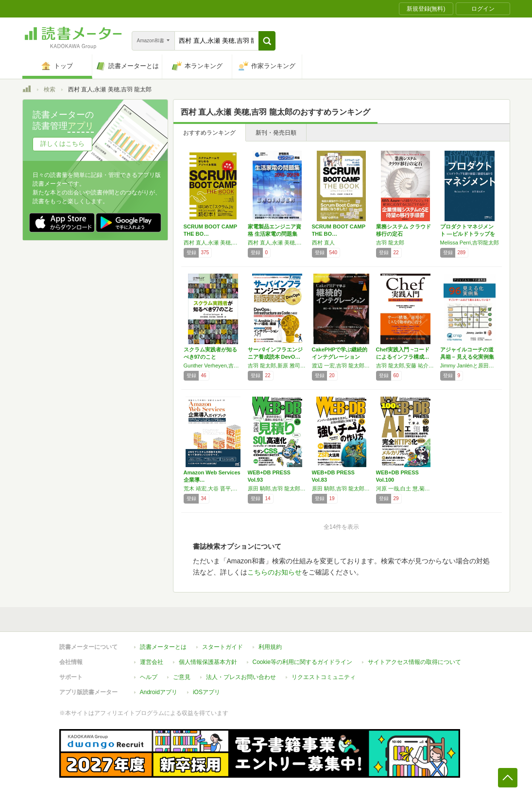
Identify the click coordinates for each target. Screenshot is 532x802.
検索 (50, 89)
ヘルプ (149, 677)
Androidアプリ (159, 692)
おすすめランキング (209, 133)
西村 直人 (323, 243)
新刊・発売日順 (276, 133)
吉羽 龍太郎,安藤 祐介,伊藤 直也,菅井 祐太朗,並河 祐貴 (406, 366)
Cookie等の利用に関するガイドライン (302, 662)
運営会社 (152, 662)
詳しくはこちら (62, 144)
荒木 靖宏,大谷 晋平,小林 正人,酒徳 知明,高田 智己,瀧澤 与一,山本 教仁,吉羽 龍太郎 (213, 488)
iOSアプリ (206, 692)
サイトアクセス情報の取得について (414, 662)
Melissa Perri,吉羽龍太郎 (470, 243)
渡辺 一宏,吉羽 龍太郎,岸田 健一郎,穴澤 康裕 (342, 366)
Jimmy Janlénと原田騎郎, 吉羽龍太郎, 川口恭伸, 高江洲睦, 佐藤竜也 (470, 366)
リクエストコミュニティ (324, 677)
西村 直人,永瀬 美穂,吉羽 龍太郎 (213, 243)
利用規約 (270, 647)
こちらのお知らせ (275, 572)
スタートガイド (223, 647)
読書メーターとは (163, 647)
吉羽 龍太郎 (390, 243)
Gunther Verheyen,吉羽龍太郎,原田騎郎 (213, 366)
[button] (267, 41)
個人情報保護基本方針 (208, 662)
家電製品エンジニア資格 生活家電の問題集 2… (275, 234)
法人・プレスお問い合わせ (241, 677)
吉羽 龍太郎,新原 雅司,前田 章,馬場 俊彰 (277, 366)
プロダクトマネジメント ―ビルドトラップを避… (468, 234)
